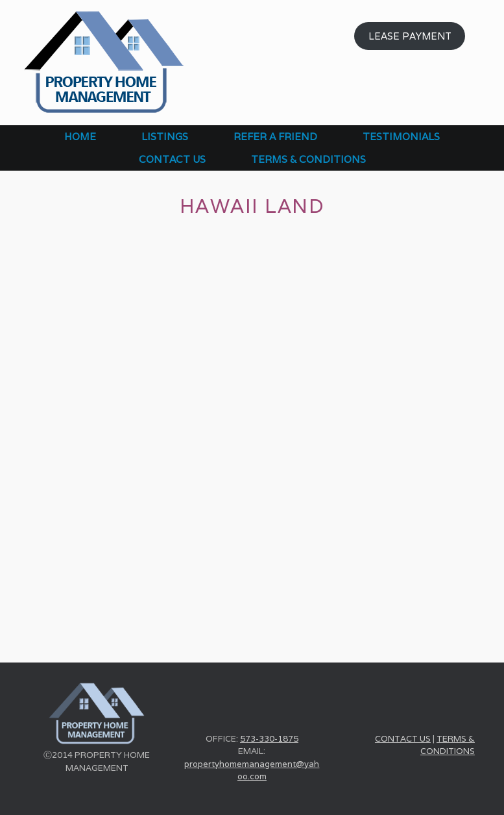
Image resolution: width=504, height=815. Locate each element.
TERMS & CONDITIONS (308, 159)
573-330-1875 (269, 739)
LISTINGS (165, 137)
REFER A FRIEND (275, 137)
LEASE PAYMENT (410, 36)
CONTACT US (172, 159)
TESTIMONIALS (401, 137)
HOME (80, 137)
